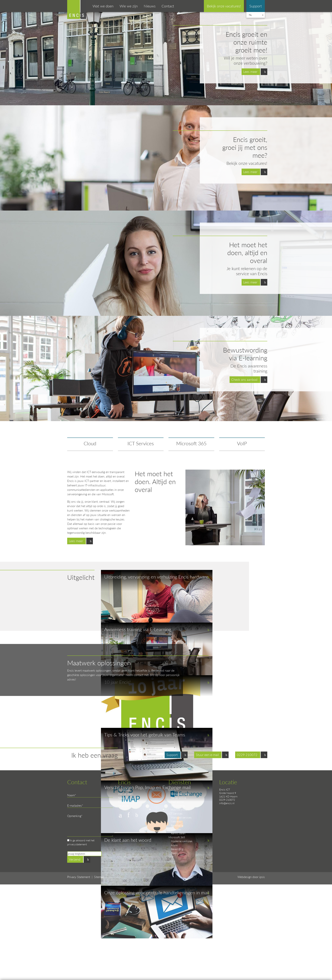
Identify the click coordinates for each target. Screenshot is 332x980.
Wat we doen (125, 794)
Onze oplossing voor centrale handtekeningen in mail (157, 892)
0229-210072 (227, 800)
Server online (179, 798)
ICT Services (141, 443)
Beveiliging (177, 825)
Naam (71, 795)
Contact (168, 6)
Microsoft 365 (191, 443)
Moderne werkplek (182, 841)
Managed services (181, 817)
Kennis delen (178, 833)
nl (250, 15)
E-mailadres (75, 805)
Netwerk (176, 821)
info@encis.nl (227, 803)
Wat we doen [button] (103, 6)
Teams (174, 853)
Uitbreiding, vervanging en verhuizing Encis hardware (156, 577)
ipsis (262, 877)
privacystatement (77, 844)
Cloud (90, 443)
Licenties (176, 829)
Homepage (124, 790)
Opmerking (74, 816)
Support (256, 6)
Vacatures (124, 806)
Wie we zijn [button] (129, 6)
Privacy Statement (79, 877)
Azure (174, 845)
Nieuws (150, 6)
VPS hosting (178, 806)
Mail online (177, 802)
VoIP (242, 443)
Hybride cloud (179, 810)
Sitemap (99, 877)
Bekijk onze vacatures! (224, 6)
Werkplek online (180, 794)
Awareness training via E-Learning (138, 629)
